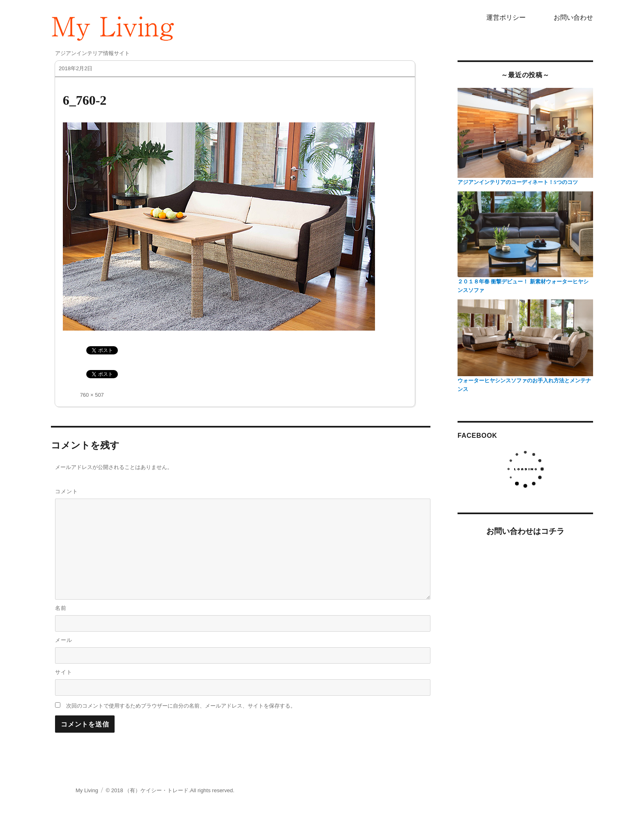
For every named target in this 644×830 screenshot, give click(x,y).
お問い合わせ (573, 17)
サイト (64, 672)
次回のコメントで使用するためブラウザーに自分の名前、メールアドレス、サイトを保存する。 (181, 706)
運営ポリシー (506, 17)
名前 (61, 608)
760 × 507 (92, 395)
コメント (67, 491)
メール (64, 640)
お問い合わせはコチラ (525, 531)
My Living (87, 790)
